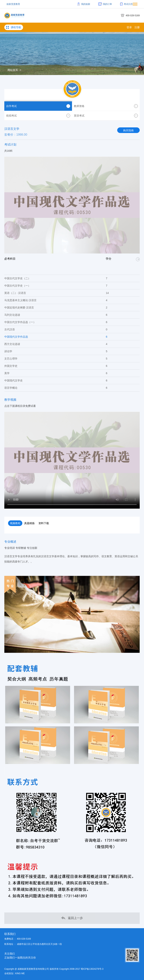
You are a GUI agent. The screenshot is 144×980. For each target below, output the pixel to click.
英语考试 (106, 116)
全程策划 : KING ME (15, 973)
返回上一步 (72, 918)
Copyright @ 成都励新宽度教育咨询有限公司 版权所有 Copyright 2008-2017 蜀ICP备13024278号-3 (54, 969)
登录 (129, 27)
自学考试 (38, 106)
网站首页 (13, 70)
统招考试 (38, 116)
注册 (137, 27)
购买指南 (128, 130)
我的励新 (84, 4)
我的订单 (105, 4)
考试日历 (127, 4)
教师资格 (106, 106)
